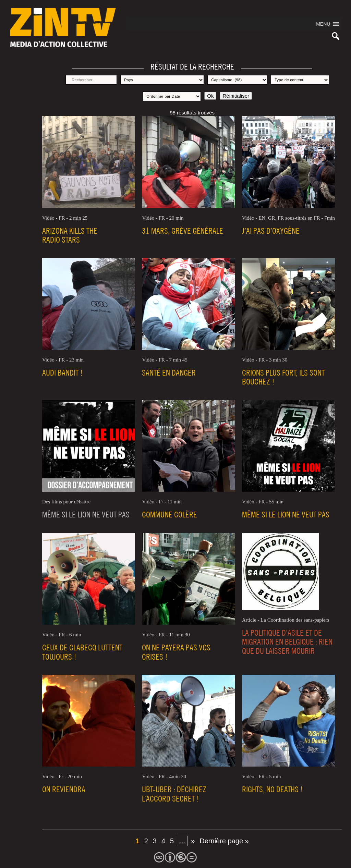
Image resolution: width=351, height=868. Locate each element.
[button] (323, 24)
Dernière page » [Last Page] (224, 841)
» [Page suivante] (193, 841)
